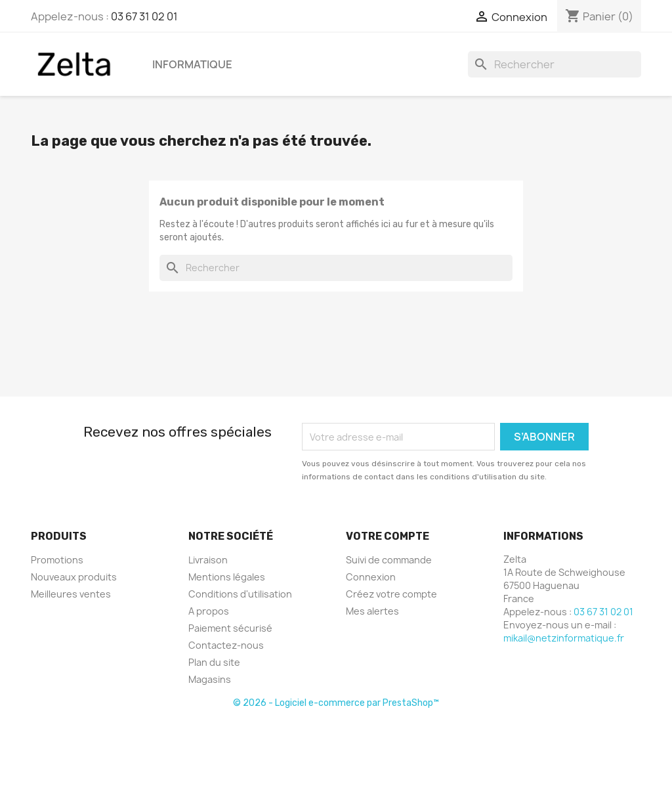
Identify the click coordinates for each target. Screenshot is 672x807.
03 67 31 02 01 (144, 16)
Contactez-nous (226, 645)
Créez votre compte (391, 594)
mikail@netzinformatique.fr (564, 638)
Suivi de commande (389, 560)
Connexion (371, 577)
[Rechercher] (555, 64)
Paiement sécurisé (230, 628)
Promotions (57, 560)
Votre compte (388, 536)
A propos (209, 611)
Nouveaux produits (74, 577)
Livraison (208, 560)
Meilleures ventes (71, 594)
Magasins (210, 679)
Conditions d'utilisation (240, 594)
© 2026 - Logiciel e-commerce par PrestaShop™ (336, 703)
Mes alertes (372, 611)
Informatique (192, 64)
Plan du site (214, 662)
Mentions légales (227, 577)
